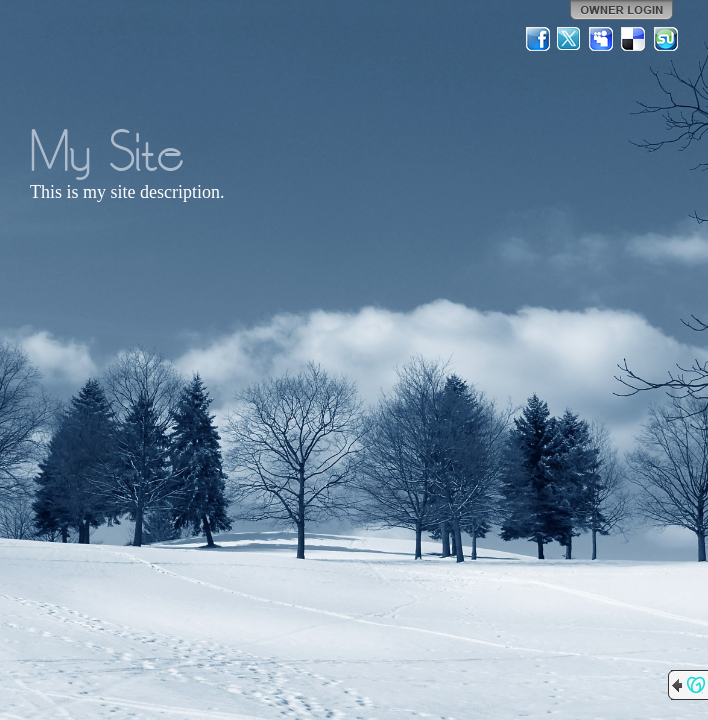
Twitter (570, 39)
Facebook (538, 39)
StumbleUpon (666, 39)
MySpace (602, 39)
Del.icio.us (634, 39)
